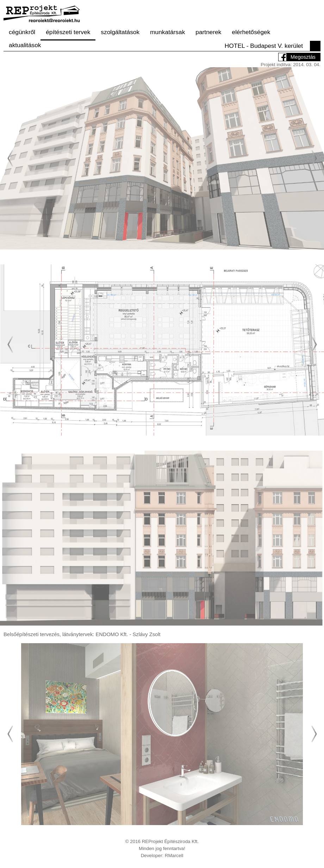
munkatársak (167, 32)
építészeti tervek (68, 32)
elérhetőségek (251, 32)
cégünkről (22, 32)
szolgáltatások (120, 32)
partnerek (208, 32)
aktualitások (25, 45)
